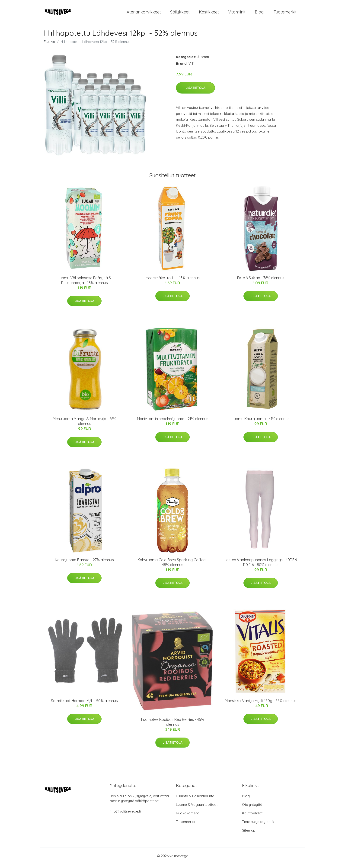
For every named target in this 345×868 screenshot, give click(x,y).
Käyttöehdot (252, 817)
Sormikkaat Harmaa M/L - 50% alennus (84, 705)
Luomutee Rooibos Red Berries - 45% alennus (173, 726)
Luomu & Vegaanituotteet (197, 809)
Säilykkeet (180, 14)
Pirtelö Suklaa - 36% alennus (261, 282)
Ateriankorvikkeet (144, 14)
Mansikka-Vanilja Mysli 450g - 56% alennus (261, 705)
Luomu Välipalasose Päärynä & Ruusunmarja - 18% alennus (85, 284)
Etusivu (49, 46)
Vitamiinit (237, 14)
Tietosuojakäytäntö (258, 826)
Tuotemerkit (285, 14)
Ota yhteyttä (252, 809)
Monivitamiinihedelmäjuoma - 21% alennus (173, 423)
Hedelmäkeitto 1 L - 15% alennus (173, 282)
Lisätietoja (195, 92)
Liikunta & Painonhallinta (195, 800)
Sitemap (249, 834)
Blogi (260, 14)
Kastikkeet (209, 14)
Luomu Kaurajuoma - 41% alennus (261, 423)
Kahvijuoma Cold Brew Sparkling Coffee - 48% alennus (173, 566)
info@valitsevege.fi (125, 815)
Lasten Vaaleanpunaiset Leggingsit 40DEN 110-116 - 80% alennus (261, 566)
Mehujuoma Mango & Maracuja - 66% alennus (85, 425)
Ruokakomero (188, 817)
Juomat (203, 61)
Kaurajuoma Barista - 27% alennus (84, 564)
